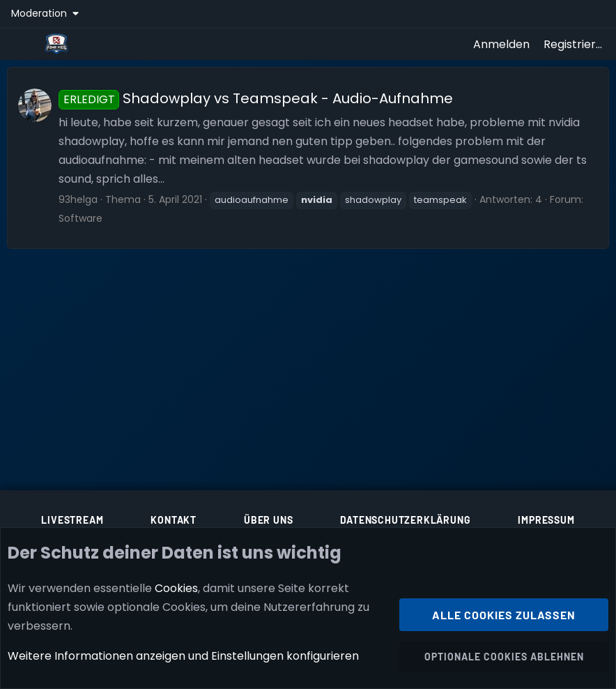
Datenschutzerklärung (405, 520)
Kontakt (174, 520)
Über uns (268, 520)
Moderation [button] (40, 13)
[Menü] (22, 44)
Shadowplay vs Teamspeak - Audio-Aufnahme (256, 98)
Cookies (176, 588)
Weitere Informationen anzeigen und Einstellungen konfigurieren (183, 657)
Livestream (72, 520)
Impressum (546, 520)
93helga (78, 199)
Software (80, 218)
